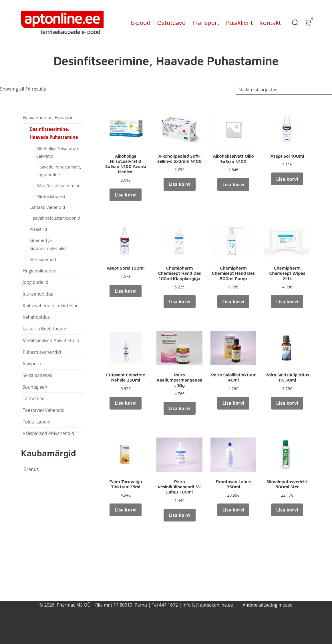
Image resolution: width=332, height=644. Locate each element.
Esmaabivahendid (47, 207)
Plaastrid (38, 229)
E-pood (141, 23)
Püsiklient (239, 23)
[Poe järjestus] (284, 90)
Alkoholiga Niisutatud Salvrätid (57, 152)
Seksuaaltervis (37, 375)
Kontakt (270, 23)
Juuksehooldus (38, 294)
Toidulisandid (36, 422)
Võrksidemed (43, 259)
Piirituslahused (51, 196)
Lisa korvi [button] (126, 195)
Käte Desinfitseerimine (58, 185)
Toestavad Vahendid (44, 410)
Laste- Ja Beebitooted (44, 329)
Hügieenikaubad (39, 271)
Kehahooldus (36, 317)
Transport (206, 23)
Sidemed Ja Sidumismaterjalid (48, 244)
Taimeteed (34, 398)
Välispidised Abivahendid (48, 433)
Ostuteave (171, 23)
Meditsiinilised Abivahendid (51, 340)
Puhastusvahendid (42, 352)
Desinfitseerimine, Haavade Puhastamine (54, 133)
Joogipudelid (35, 282)
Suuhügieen (35, 387)
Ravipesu (32, 364)
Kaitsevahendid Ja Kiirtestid (51, 306)
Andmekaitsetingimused (268, 605)
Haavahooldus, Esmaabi (47, 118)
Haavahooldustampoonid (55, 218)
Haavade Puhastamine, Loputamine (59, 171)
